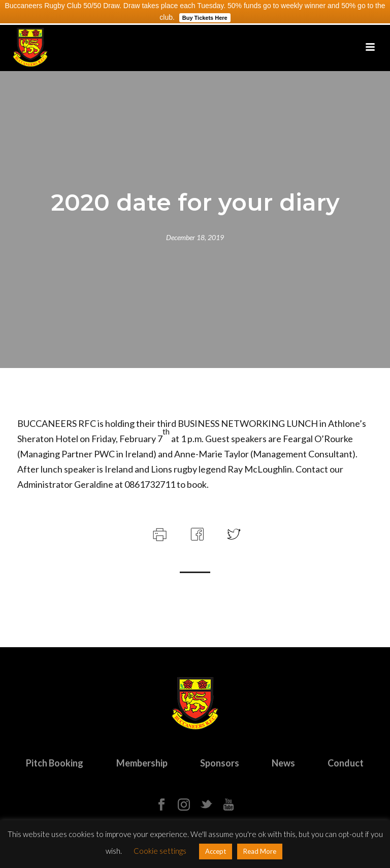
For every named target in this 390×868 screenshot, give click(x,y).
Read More (260, 851)
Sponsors (220, 763)
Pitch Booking (55, 763)
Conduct (346, 763)
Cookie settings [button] (160, 851)
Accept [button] (216, 851)
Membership (142, 763)
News (283, 763)
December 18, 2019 (195, 237)
